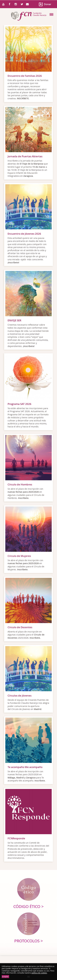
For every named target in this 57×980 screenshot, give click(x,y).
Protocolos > (29, 941)
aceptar (5, 977)
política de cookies (39, 973)
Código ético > (28, 906)
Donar (48, 4)
